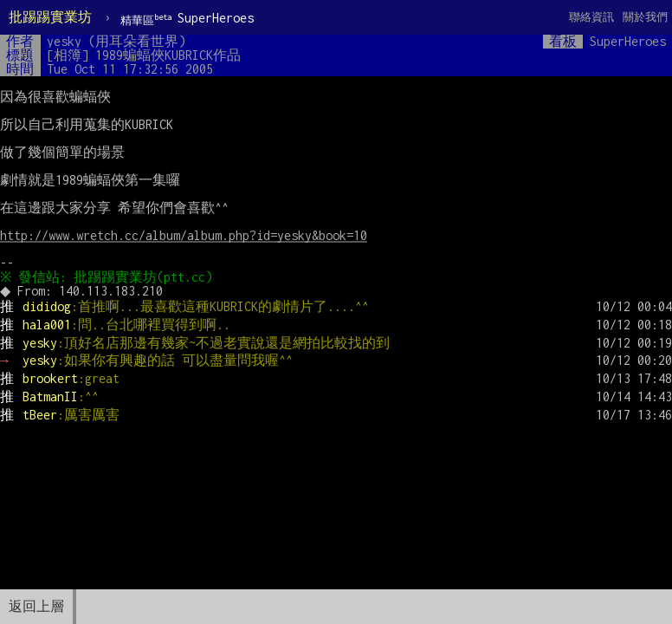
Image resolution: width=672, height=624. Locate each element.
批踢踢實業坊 (50, 17)
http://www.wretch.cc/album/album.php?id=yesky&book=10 (184, 235)
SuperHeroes (187, 19)
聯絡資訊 (591, 17)
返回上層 (36, 606)
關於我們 (645, 17)
